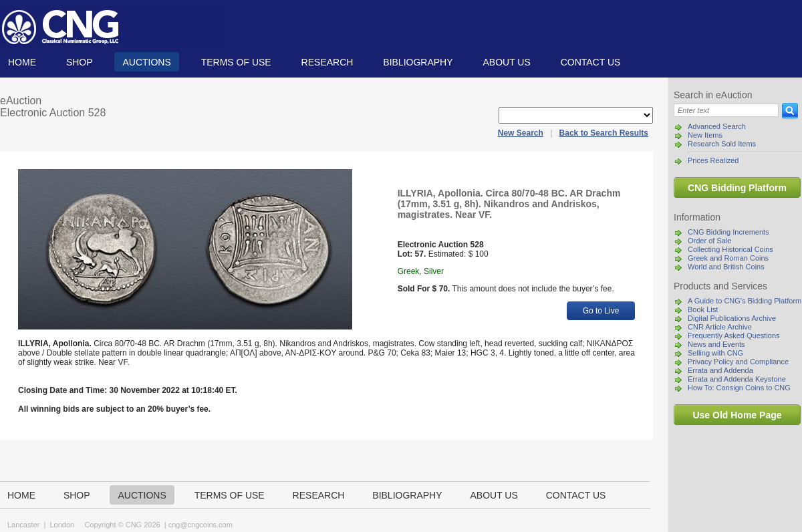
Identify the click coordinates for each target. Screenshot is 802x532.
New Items (705, 135)
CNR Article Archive (720, 327)
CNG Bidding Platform (737, 188)
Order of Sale (709, 241)
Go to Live (601, 311)
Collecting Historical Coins (730, 249)
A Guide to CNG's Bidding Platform (745, 301)
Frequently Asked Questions (734, 336)
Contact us (591, 62)
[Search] (726, 110)
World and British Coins (726, 267)
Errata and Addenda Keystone (737, 379)
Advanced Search (717, 126)
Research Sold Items (722, 144)
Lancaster (23, 525)
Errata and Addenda (720, 370)
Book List (703, 309)
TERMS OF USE (236, 62)
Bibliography (418, 62)
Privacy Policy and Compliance (738, 362)
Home (22, 62)
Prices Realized (713, 160)
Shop (80, 62)
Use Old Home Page (737, 415)
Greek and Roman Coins (728, 258)
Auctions (146, 62)
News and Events (716, 344)
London (62, 525)
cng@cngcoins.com (200, 525)
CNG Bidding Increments (728, 232)
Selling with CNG (715, 353)
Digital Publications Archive (732, 318)
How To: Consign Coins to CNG (739, 388)
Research (327, 62)
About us (506, 62)
